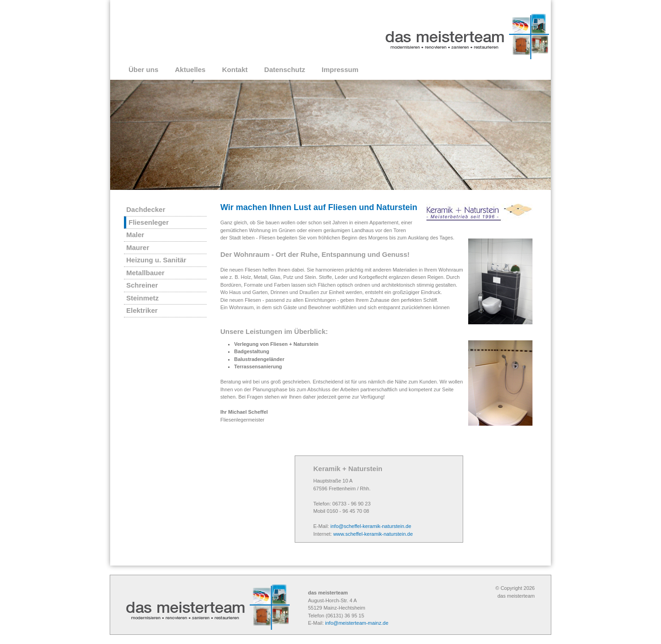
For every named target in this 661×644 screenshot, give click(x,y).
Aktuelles (190, 69)
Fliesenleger (149, 222)
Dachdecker (146, 209)
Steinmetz (143, 298)
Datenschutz (285, 69)
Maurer (138, 247)
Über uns (143, 69)
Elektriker (142, 310)
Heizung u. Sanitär (156, 260)
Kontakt (235, 69)
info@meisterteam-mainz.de (357, 623)
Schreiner (142, 285)
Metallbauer (145, 273)
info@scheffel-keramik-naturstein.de (371, 526)
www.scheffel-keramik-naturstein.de (373, 534)
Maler (135, 235)
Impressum (340, 69)
